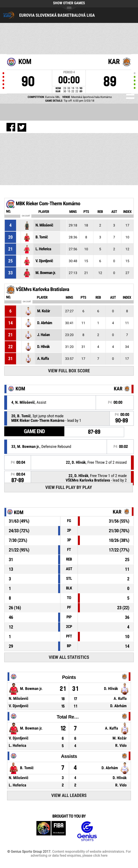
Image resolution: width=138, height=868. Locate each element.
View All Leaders (69, 795)
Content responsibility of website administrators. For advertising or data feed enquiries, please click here (81, 854)
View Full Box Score (69, 371)
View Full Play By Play (69, 487)
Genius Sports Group (87, 831)
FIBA (51, 831)
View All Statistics (69, 657)
